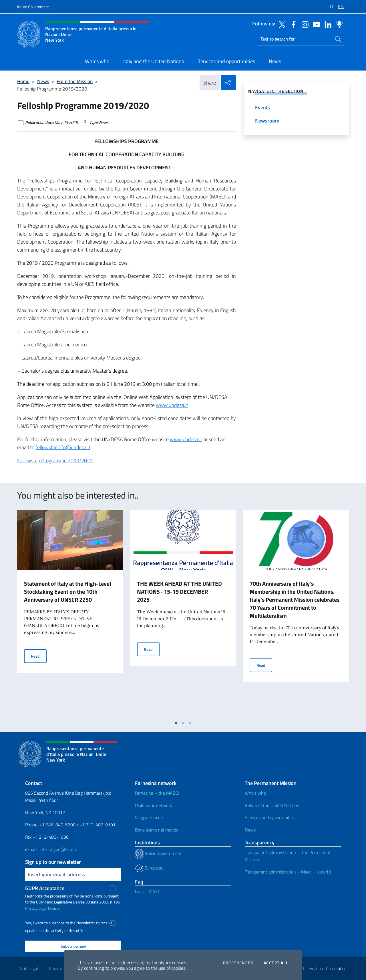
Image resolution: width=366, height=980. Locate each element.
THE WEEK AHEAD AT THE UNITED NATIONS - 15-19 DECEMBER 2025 (179, 592)
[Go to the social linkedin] (327, 24)
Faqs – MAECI (148, 891)
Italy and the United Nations (272, 805)
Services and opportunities (270, 818)
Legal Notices (49, 908)
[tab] (176, 723)
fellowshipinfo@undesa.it (63, 447)
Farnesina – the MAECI (157, 793)
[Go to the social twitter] (281, 24)
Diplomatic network (154, 805)
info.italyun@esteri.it (59, 849)
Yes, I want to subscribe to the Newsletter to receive (69, 923)
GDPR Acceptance (45, 888)
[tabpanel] (70, 614)
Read (39, 656)
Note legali (29, 968)
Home (23, 81)
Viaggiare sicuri (149, 818)
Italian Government (33, 7)
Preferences (238, 963)
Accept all (276, 963)
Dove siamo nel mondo (157, 830)
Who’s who (255, 793)
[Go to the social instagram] (304, 24)
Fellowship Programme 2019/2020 (55, 460)
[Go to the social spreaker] (338, 24)
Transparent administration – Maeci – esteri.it (288, 872)
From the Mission (75, 81)
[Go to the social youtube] (315, 24)
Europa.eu (149, 868)
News (43, 81)
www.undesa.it (172, 405)
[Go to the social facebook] (292, 24)
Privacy (31, 908)
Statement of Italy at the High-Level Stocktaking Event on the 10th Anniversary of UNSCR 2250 (67, 592)
